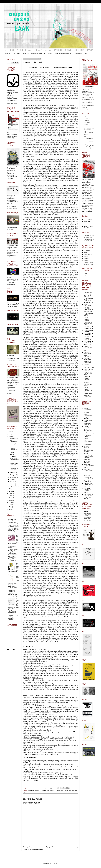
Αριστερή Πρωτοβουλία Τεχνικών (87, 410)
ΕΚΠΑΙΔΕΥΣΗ (58, 50)
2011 (10, 505)
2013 (10, 500)
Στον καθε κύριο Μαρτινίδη (12, 520)
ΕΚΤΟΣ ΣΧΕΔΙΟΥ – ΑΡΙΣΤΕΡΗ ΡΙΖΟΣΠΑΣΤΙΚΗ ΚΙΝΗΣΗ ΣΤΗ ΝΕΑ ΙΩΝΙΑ (89, 372)
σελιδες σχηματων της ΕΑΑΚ (88, 227)
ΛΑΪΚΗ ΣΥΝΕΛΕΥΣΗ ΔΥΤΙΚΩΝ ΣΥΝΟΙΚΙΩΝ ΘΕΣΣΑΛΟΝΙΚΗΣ (88, 307)
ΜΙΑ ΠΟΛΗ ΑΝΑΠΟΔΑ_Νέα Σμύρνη (88, 384)
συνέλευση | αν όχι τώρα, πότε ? (14, 460)
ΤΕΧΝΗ (50, 53)
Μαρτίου (12, 484)
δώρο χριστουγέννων (14, 441)
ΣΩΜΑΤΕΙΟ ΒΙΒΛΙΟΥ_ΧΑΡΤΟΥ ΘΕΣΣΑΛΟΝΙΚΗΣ (89, 471)
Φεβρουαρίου (14, 486)
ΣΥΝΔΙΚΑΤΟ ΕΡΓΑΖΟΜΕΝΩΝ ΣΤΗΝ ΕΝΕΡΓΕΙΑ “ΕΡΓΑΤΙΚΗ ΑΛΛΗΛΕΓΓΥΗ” (88, 479)
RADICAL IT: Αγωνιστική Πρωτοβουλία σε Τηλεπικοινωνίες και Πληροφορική (89, 442)
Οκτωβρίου (13, 475)
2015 (10, 496)
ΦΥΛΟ (85, 137)
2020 (10, 434)
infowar (86, 252)
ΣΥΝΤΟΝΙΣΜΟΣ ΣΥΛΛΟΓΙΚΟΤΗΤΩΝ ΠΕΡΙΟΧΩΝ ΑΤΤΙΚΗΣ (89, 314)
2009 (10, 509)
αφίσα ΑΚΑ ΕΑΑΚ (14, 446)
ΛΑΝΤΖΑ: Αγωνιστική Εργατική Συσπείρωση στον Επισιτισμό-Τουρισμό (88, 450)
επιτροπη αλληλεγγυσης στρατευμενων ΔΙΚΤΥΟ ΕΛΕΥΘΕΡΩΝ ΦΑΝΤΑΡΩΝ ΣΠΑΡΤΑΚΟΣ (87, 516)
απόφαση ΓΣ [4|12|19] (13, 455)
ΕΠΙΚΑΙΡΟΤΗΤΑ (80, 50)
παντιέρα (86, 260)
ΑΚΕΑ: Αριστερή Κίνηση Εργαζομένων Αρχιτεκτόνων (88, 422)
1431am (86, 276)
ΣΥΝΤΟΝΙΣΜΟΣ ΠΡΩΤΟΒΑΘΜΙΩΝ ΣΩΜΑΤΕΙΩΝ (88, 457)
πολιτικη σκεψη (88, 148)
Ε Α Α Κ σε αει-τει (43, 50)
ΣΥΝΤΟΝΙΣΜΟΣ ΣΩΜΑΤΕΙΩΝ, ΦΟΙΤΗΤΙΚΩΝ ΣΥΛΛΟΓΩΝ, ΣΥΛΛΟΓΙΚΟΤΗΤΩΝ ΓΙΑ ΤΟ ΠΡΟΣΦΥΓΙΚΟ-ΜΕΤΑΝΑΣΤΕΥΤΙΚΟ (89, 298)
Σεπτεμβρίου (13, 477)
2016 (10, 493)
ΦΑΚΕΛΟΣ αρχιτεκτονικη (63, 53)
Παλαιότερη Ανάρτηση (72, 847)
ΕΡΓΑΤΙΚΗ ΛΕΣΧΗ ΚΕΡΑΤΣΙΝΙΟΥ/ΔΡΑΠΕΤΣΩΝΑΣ (88, 338)
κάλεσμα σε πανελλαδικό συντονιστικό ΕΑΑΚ (14, 450)
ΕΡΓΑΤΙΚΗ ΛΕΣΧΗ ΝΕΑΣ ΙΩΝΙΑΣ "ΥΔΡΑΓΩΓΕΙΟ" (88, 343)
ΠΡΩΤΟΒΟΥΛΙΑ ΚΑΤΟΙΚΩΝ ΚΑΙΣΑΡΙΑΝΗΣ (88, 395)
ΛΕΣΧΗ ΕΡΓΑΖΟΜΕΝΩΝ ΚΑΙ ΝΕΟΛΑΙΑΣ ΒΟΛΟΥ (88, 348)
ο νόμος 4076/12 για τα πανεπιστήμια (89, 236)
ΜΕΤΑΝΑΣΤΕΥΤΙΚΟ (89, 128)
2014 (10, 498)
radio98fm (86, 274)
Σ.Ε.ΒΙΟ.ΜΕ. (87, 474)
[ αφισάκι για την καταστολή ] (14, 464)
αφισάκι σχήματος (14, 444)
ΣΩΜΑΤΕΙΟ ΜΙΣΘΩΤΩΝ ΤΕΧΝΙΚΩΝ (87, 461)
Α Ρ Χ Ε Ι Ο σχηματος (25, 50)
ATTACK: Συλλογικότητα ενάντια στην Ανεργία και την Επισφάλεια (88, 429)
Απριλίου (12, 482)
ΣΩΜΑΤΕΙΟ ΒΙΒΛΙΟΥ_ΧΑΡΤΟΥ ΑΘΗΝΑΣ (89, 466)
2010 (10, 507)
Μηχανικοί (17, 53)
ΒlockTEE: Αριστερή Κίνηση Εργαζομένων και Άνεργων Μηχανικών (89, 416)
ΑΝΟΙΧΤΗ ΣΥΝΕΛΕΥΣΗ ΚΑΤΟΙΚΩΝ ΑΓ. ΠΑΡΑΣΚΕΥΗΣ (88, 361)
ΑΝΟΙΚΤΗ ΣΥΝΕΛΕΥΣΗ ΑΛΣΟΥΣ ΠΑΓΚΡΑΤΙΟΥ (87, 354)
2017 (10, 491)
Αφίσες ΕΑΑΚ (87, 221)
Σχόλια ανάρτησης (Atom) (36, 850)
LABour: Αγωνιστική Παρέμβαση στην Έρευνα (89, 435)
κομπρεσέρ (87, 258)
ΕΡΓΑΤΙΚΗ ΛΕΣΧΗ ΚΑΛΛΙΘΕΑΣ (88, 331)
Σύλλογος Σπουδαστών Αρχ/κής (34, 53)
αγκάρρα (86, 256)
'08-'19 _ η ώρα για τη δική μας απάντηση (14, 468)
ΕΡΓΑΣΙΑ (90, 50)
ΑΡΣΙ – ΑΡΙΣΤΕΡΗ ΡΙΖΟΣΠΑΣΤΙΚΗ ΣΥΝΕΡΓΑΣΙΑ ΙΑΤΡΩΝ (88, 496)
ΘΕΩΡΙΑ (8, 53)
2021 (10, 432)
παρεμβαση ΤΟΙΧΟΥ (81, 53)
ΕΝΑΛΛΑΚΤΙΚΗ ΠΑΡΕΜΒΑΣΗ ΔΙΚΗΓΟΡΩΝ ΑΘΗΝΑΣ (88, 490)
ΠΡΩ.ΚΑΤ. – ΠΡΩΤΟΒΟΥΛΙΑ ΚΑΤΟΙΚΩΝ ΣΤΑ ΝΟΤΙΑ (88, 390)
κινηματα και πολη (88, 144)
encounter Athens (88, 264)
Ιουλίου (12, 479)
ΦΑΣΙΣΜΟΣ (87, 135)
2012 (10, 502)
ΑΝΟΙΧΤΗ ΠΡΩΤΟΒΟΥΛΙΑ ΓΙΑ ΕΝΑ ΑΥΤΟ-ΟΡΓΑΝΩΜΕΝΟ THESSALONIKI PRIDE (89, 321)
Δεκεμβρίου (13, 438)
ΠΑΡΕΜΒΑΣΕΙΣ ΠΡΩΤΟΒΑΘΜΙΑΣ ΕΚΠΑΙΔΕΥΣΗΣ (88, 485)
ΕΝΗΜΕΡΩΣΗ (68, 50)
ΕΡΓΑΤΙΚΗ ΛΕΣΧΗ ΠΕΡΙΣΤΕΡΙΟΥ (88, 334)
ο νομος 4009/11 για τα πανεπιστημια (89, 240)
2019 (10, 436)
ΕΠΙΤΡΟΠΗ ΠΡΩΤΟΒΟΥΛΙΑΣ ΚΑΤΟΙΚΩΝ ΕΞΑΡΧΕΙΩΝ (88, 379)
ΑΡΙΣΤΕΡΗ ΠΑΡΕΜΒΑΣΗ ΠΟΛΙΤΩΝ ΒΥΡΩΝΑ (89, 366)
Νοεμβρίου (13, 473)
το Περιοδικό (87, 250)
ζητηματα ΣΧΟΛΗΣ (59, 790)
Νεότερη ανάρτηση (28, 847)
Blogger (55, 863)
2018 (10, 489)
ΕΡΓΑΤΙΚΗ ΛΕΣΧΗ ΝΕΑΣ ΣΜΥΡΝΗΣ (88, 328)
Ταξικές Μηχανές (88, 254)
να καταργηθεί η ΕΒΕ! (17, 578)
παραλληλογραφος (88, 262)
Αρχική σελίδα (50, 847)
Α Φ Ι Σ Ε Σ (10, 50)
